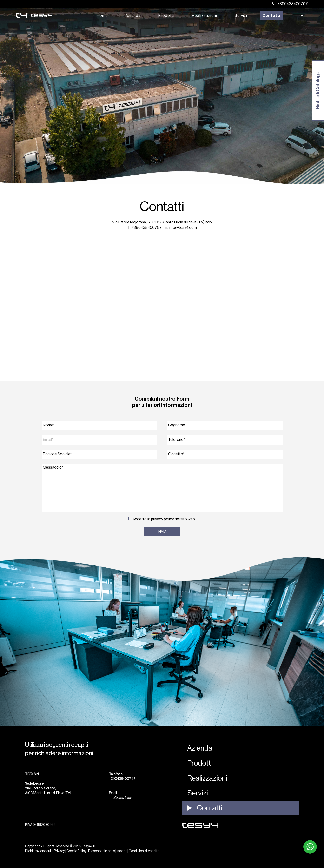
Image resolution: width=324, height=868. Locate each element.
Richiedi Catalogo (318, 91)
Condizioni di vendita (144, 851)
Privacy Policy (162, 519)
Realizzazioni (205, 16)
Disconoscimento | (102, 851)
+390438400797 (290, 4)
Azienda (133, 16)
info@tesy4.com (183, 228)
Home (102, 16)
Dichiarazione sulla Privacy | (46, 851)
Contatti (271, 16)
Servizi (241, 16)
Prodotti (166, 16)
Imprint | (122, 851)
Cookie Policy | (77, 851)
